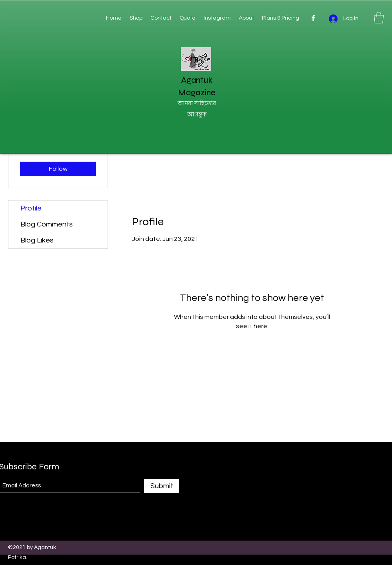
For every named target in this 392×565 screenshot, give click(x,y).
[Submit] (162, 486)
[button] (379, 18)
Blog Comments (47, 224)
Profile (31, 208)
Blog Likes (37, 240)
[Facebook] (313, 18)
